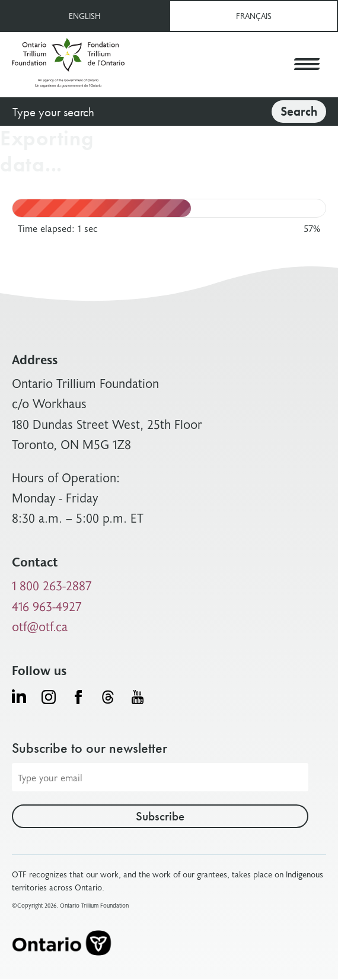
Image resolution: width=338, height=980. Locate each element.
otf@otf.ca (40, 626)
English (85, 16)
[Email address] (160, 777)
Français (254, 16)
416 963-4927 (47, 606)
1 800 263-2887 (52, 585)
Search (299, 111)
